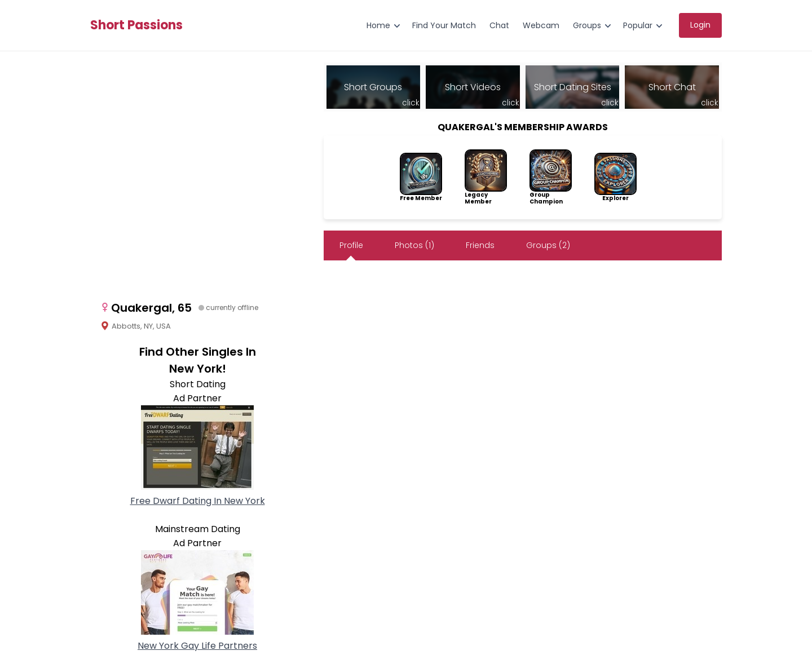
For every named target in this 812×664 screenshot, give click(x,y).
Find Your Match (444, 25)
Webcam (541, 25)
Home (378, 25)
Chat (499, 25)
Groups (587, 25)
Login (700, 25)
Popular (638, 25)
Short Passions (136, 25)
